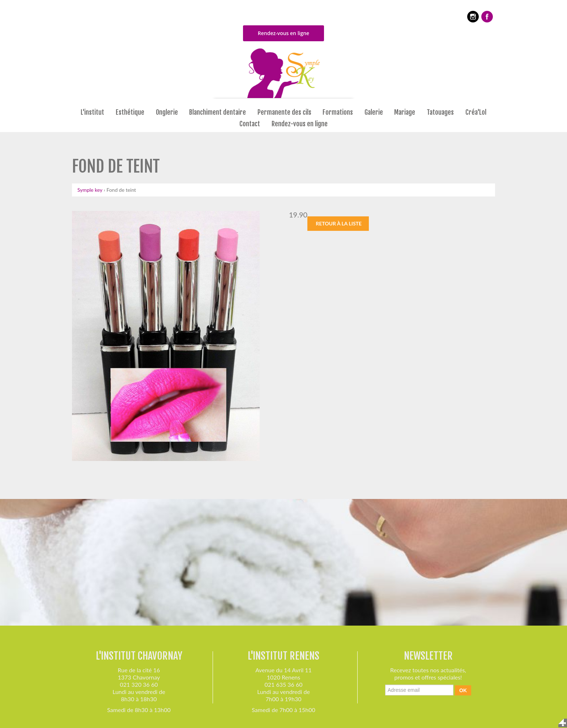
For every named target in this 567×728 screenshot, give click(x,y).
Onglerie (167, 113)
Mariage (405, 113)
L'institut (92, 113)
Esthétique (130, 113)
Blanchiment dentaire (218, 113)
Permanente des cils (284, 113)
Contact (250, 124)
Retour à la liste (339, 223)
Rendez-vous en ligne (283, 33)
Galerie (374, 113)
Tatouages (440, 113)
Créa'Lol (476, 113)
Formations (338, 113)
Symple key (90, 190)
